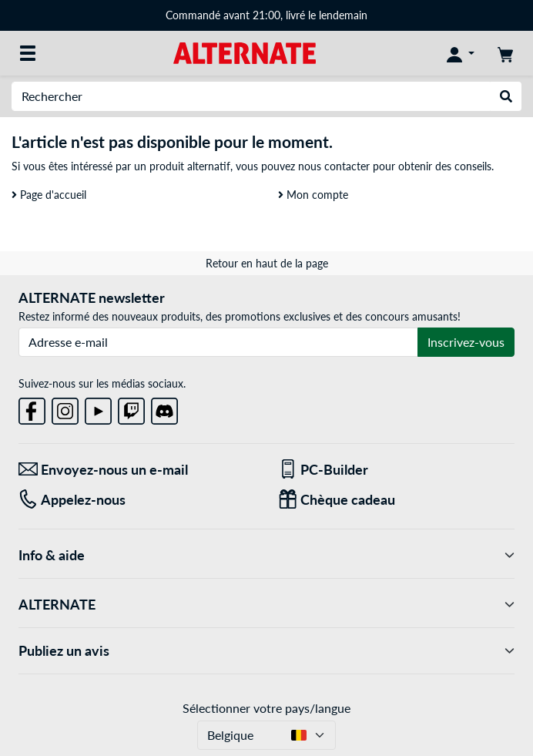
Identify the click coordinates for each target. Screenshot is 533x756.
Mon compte (313, 195)
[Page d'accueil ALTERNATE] (245, 52)
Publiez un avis (266, 651)
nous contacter (334, 166)
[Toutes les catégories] (28, 53)
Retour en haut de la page (267, 263)
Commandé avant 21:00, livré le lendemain (266, 15)
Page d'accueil (49, 195)
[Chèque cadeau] (396, 500)
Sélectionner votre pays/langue (266, 708)
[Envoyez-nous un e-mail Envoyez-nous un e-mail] (137, 470)
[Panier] (505, 53)
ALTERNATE (266, 605)
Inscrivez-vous (466, 342)
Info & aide (266, 555)
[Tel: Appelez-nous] (137, 500)
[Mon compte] (461, 53)
